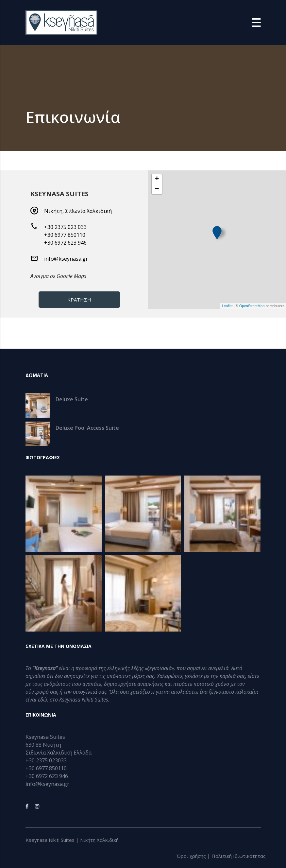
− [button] (157, 189)
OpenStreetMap (252, 306)
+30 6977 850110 (65, 235)
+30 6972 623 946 (65, 243)
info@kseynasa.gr (66, 259)
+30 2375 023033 (46, 760)
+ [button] (157, 179)
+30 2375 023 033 (65, 227)
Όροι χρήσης (191, 856)
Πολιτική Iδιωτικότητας (239, 856)
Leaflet (227, 306)
